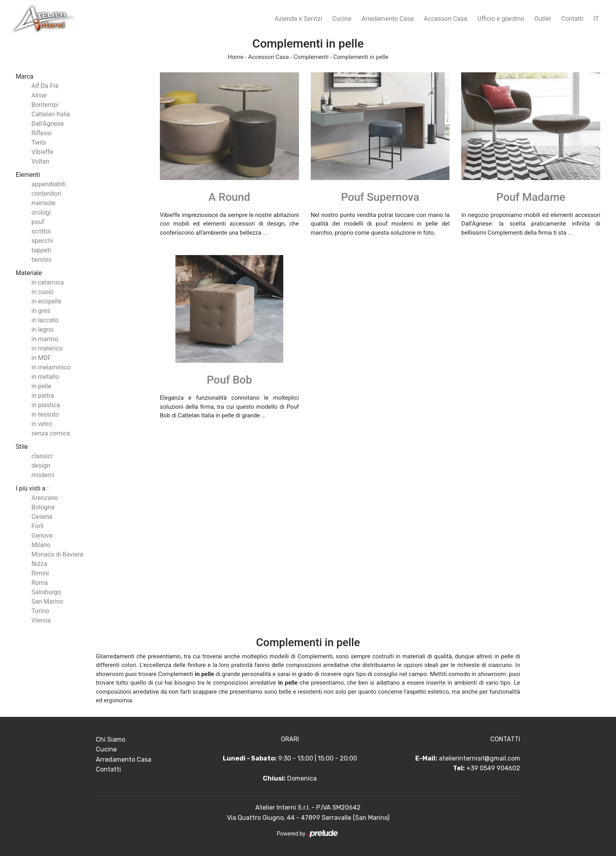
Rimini (40, 573)
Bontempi (45, 105)
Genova (42, 535)
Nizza (39, 564)
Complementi (311, 57)
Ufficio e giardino (501, 19)
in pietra (43, 396)
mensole (43, 203)
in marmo (45, 339)
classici (42, 456)
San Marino (47, 602)
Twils (39, 142)
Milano (41, 545)
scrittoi (41, 231)
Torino (40, 611)
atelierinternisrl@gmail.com (479, 758)
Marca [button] (25, 76)
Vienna (41, 620)
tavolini (41, 260)
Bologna (43, 507)
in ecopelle (46, 301)
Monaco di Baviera (57, 554)
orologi (41, 212)
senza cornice (51, 433)
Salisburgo (46, 592)
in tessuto (45, 414)
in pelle (41, 386)
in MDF (41, 358)
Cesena (42, 517)
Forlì (38, 526)
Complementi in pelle (361, 57)
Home (236, 57)
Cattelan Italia (51, 114)
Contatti (572, 19)
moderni (43, 475)
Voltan (40, 161)
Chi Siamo (111, 739)
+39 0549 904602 (493, 768)
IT (596, 19)
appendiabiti (49, 184)
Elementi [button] (28, 175)
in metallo (45, 377)
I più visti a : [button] (32, 488)
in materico (47, 348)
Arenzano (45, 498)
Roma (40, 583)
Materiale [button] (29, 273)
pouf (38, 222)
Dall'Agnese (48, 124)
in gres (41, 311)
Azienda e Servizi (298, 19)
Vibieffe (42, 152)
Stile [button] (22, 447)
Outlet (543, 19)
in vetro (42, 424)
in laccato (45, 320)
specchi (42, 241)
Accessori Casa (446, 19)
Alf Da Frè (45, 86)
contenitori (46, 194)
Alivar (39, 95)
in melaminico (51, 367)
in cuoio (42, 292)
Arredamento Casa (388, 19)
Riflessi (42, 133)
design (41, 466)
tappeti (41, 250)
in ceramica (48, 282)
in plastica (46, 405)
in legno (42, 330)
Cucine (342, 19)
